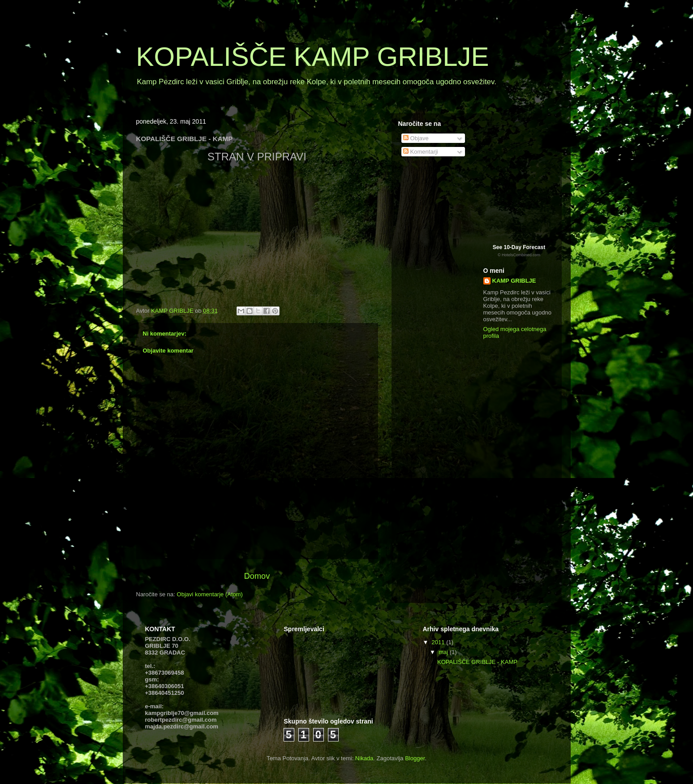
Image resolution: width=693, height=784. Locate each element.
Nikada (364, 758)
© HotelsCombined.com (519, 255)
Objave (416, 138)
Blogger (415, 758)
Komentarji (421, 152)
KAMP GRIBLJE (514, 281)
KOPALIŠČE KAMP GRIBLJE (313, 57)
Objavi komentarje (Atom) (210, 594)
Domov (257, 576)
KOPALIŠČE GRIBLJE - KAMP (477, 662)
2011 (439, 642)
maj (444, 652)
